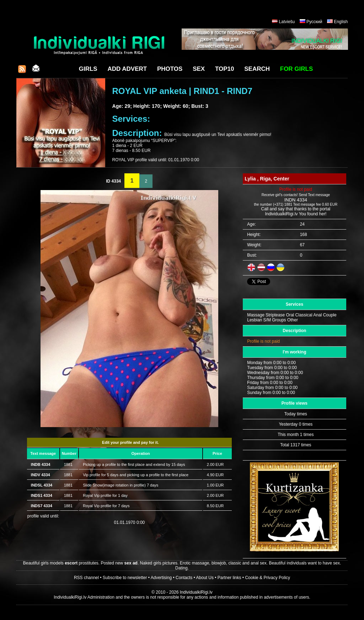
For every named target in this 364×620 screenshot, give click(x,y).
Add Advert (127, 69)
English (341, 22)
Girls (88, 69)
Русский (314, 22)
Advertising (161, 578)
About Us (205, 578)
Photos (170, 69)
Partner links (229, 578)
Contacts (184, 578)
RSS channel (86, 578)
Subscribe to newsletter (125, 578)
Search (257, 69)
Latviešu (287, 22)
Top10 (225, 69)
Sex (199, 69)
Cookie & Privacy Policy (267, 578)
